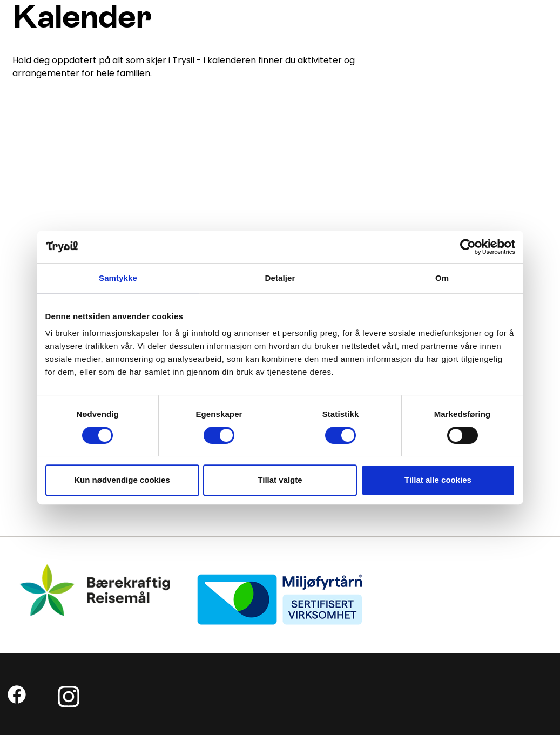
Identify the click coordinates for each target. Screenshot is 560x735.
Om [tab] (442, 278)
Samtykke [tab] (118, 278)
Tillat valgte (280, 480)
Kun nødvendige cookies (122, 480)
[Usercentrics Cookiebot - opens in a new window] (468, 247)
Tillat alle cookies (438, 480)
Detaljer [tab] (280, 278)
